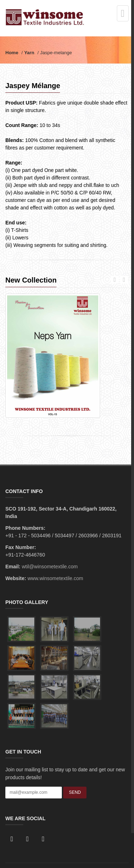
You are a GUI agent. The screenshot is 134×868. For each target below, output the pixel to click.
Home (12, 53)
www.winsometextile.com (55, 578)
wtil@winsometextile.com (50, 567)
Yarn (29, 53)
